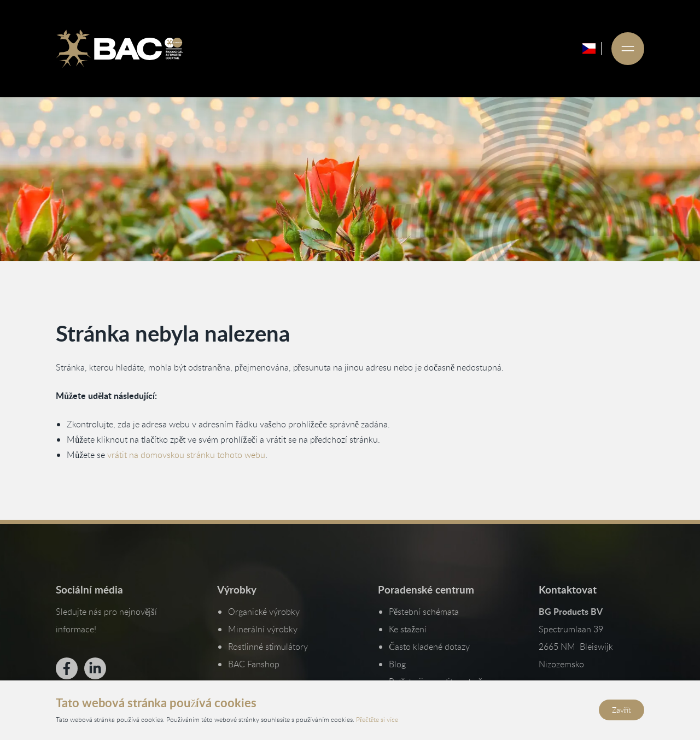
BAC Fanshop (254, 664)
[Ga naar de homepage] (119, 49)
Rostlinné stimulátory (268, 647)
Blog (397, 664)
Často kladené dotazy (429, 647)
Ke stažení (408, 629)
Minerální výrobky (263, 629)
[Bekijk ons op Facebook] (67, 668)
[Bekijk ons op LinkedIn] (95, 668)
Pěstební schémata (424, 612)
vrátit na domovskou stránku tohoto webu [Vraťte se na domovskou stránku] (186, 455)
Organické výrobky (264, 612)
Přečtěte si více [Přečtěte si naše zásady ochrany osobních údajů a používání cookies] (377, 719)
